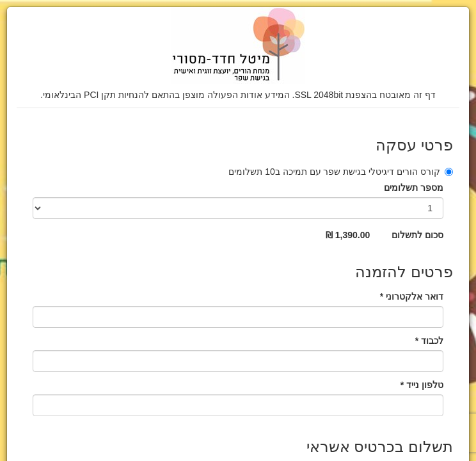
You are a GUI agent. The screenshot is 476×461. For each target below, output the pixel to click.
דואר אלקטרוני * (412, 296)
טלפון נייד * (422, 385)
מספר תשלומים (414, 188)
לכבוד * (429, 341)
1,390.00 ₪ (348, 235)
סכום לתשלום (417, 235)
